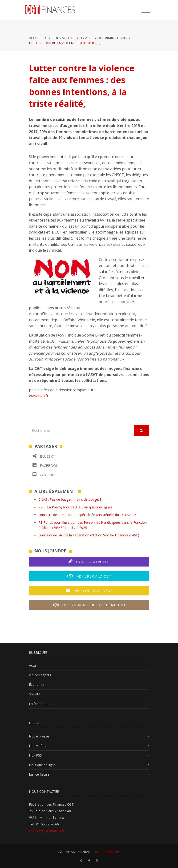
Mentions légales (108, 852)
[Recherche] (81, 430)
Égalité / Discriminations (104, 38)
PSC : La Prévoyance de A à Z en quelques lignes (75, 507)
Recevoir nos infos (89, 591)
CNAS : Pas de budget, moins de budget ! (70, 499)
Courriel (45, 474)
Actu (32, 665)
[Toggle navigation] (146, 10)
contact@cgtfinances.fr (47, 831)
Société (35, 694)
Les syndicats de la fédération (89, 605)
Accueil (36, 38)
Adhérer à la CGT (89, 576)
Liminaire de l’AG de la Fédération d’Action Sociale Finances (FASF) (89, 535)
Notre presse (39, 736)
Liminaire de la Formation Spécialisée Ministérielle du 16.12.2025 (87, 515)
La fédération (39, 704)
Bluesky (44, 456)
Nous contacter (89, 561)
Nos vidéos (38, 746)
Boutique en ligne (42, 765)
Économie (37, 684)
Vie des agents (62, 38)
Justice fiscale (39, 774)
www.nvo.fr (39, 396)
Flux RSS (35, 755)
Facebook (45, 465)
